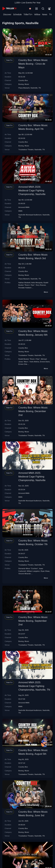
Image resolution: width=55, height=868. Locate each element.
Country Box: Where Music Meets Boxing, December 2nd (33, 411)
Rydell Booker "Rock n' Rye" (29, 359)
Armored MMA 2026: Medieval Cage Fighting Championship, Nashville (32, 191)
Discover (7, 14)
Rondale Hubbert (25, 288)
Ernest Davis (45, 362)
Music (27, 84)
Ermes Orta (23, 364)
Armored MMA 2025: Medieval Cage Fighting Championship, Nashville (32, 477)
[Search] (43, 9)
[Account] (49, 9)
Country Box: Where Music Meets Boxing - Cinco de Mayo (33, 64)
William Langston (33, 571)
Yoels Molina (34, 362)
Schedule (17, 14)
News (45, 14)
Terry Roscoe (41, 285)
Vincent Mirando (24, 574)
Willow (37, 14)
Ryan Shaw (45, 571)
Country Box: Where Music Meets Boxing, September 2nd (33, 621)
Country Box (23, 80)
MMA (20, 211)
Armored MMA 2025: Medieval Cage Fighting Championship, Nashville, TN (34, 686)
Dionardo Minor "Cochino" (28, 568)
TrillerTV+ (28, 14)
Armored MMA (24, 207)
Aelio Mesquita (37, 282)
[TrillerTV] (9, 9)
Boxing (21, 84)
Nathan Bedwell (24, 282)
